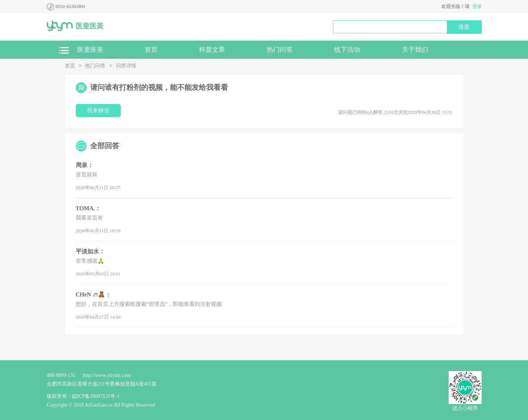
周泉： (84, 165)
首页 (151, 50)
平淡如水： (90, 251)
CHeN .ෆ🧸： (93, 294)
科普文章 (212, 50)
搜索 (464, 27)
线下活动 (347, 50)
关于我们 (415, 50)
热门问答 (280, 50)
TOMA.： (88, 208)
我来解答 (98, 110)
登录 (477, 6)
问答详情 (126, 66)
